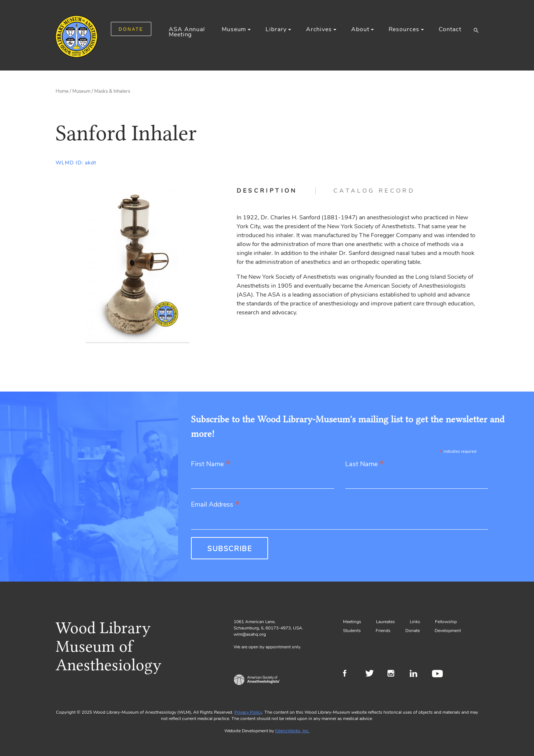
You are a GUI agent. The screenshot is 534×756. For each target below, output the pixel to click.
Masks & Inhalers (112, 91)
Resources (404, 29)
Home (62, 91)
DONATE (131, 29)
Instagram (394, 674)
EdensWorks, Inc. (292, 731)
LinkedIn (416, 674)
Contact (450, 29)
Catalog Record (374, 191)
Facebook (350, 674)
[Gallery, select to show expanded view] (138, 265)
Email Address (215, 505)
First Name (210, 464)
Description (267, 191)
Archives (319, 29)
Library (276, 29)
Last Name (365, 464)
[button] (476, 30)
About (360, 29)
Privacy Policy (248, 712)
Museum (234, 29)
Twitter (372, 674)
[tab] (276, 191)
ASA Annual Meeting (187, 32)
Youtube (439, 674)
